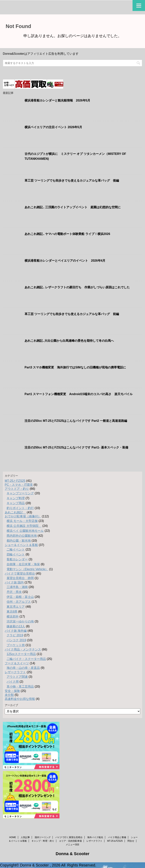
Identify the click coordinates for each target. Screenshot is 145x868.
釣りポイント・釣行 (20, 508)
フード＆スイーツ (17, 663)
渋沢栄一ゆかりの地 (20, 621)
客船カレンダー (17, 559)
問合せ (131, 841)
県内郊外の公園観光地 (22, 536)
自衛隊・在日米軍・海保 (23, 564)
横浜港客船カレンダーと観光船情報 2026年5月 (57, 100)
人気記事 (25, 837)
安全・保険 (12, 691)
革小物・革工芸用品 (20, 687)
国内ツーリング (43, 837)
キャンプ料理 (16, 498)
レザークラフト (15, 672)
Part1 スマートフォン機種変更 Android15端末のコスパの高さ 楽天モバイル (79, 394)
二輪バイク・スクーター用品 (26, 659)
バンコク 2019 (16, 640)
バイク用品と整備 (117, 837)
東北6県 (12, 612)
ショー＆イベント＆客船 (21, 545)
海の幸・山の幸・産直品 (23, 668)
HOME (13, 837)
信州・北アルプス (19, 602)
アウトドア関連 (17, 677)
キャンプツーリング (20, 493)
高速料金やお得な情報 (20, 699)
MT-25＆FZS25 (115, 841)
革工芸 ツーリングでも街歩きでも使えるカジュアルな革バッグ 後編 (72, 181)
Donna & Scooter (72, 854)
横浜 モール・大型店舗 (22, 521)
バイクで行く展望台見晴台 (69, 837)
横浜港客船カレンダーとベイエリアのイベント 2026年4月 (65, 261)
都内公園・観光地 (19, 541)
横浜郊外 (13, 616)
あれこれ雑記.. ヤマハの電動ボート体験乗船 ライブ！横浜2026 (67, 234)
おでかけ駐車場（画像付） (23, 516)
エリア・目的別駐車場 (70, 841)
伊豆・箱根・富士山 (20, 597)
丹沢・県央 (14, 592)
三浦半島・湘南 (17, 587)
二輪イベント (16, 549)
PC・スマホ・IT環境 (19, 485)
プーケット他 (16, 645)
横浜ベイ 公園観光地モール (25, 531)
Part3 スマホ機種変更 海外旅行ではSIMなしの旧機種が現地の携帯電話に (75, 367)
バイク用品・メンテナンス (23, 649)
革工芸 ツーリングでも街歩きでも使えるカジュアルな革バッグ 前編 (72, 314)
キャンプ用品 (16, 503)
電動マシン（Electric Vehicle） (27, 569)
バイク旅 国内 (14, 582)
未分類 (9, 695)
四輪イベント (16, 554)
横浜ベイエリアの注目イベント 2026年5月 (53, 127)
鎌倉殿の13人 (16, 626)
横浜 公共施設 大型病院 (24, 526)
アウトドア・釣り (17, 489)
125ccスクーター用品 (21, 654)
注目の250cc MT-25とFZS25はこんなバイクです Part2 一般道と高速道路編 (76, 421)
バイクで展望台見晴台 (20, 574)
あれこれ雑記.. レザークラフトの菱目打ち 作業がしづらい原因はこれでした (77, 287)
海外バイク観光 (95, 837)
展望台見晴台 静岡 (20, 578)
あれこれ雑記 (15, 512)
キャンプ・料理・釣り (43, 841)
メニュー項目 (72, 845)
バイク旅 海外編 (16, 631)
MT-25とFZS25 (15, 481)
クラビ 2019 (15, 635)
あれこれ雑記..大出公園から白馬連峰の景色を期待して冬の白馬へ (69, 341)
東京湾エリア (16, 607)
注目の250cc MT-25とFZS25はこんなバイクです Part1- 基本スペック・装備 (76, 447)
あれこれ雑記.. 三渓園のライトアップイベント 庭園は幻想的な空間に (73, 207)
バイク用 (13, 682)
